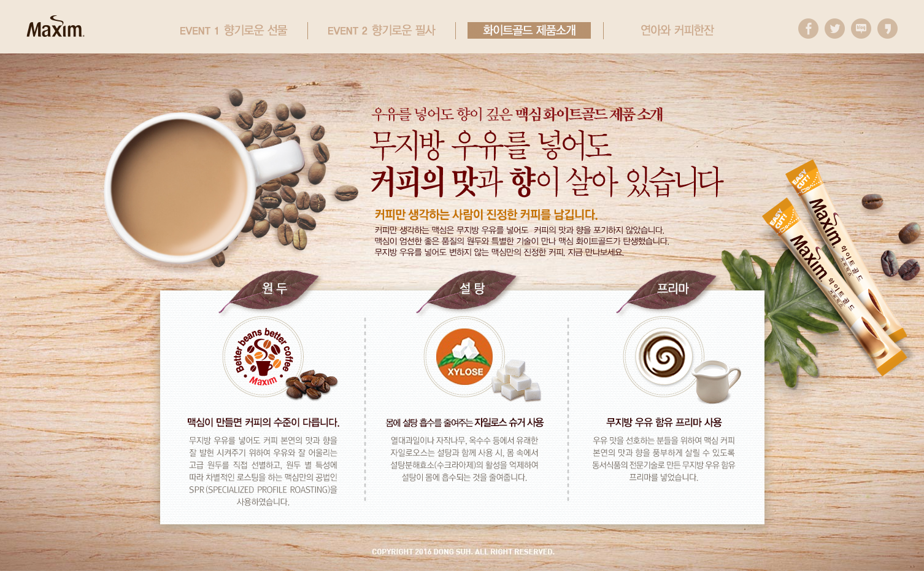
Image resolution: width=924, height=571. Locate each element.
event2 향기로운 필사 (381, 31)
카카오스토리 (887, 29)
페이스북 (808, 29)
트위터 (835, 29)
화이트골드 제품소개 (529, 31)
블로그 (861, 29)
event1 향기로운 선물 (233, 31)
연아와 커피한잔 (677, 31)
